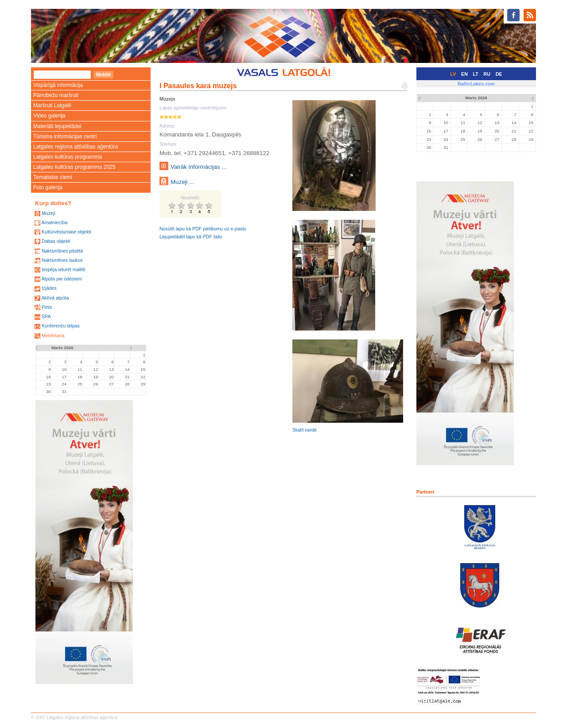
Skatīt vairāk (305, 430)
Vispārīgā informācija (58, 85)
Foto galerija (48, 187)
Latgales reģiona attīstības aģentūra (76, 147)
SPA (46, 316)
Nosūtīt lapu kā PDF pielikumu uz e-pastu (203, 229)
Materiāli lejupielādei (57, 126)
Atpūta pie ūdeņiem (62, 279)
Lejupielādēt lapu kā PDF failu (191, 237)
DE (499, 74)
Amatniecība (54, 222)
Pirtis (47, 307)
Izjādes (49, 288)
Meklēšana (53, 335)
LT (476, 74)
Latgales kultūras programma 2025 (74, 167)
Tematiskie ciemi (53, 177)
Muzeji (49, 213)
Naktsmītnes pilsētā (62, 251)
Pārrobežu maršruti (56, 95)
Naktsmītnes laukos (62, 260)
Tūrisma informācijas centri (65, 136)
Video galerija (49, 116)
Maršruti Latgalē (52, 105)
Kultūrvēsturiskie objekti (66, 232)
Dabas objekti (56, 241)
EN (464, 74)
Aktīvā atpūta (55, 298)
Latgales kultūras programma (68, 157)
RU (487, 74)
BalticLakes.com (476, 84)
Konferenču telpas (61, 326)
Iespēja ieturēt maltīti (63, 269)
